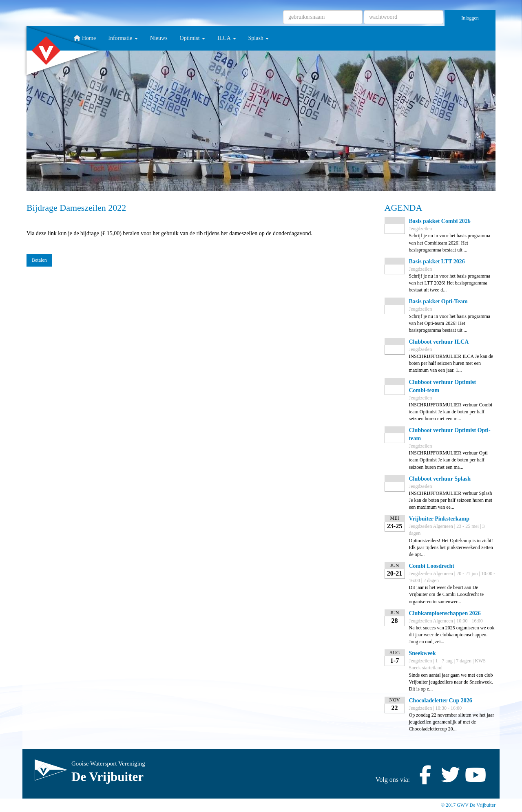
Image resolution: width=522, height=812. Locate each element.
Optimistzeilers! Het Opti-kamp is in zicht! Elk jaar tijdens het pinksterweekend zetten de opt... (451, 547)
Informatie (123, 38)
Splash (259, 38)
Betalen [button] (39, 260)
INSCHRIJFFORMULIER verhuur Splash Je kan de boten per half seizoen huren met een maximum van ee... (451, 500)
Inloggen (470, 18)
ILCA (227, 38)
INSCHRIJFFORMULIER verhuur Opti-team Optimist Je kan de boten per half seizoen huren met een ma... (449, 460)
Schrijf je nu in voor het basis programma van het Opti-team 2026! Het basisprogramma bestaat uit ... (450, 323)
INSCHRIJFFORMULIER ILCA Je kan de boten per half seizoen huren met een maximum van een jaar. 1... (451, 363)
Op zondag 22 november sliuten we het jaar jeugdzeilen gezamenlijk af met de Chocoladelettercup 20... (452, 722)
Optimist (193, 38)
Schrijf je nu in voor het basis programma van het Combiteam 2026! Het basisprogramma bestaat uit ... (450, 243)
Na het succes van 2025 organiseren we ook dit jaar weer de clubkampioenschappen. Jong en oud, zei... (452, 635)
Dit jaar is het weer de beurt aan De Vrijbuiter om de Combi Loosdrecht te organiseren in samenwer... (447, 594)
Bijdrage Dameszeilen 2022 (76, 208)
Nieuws (159, 38)
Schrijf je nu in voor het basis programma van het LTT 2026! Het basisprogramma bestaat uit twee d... (450, 283)
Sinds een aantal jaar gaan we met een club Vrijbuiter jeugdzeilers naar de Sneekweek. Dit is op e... (451, 682)
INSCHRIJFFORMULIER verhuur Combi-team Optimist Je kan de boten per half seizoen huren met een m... (452, 412)
